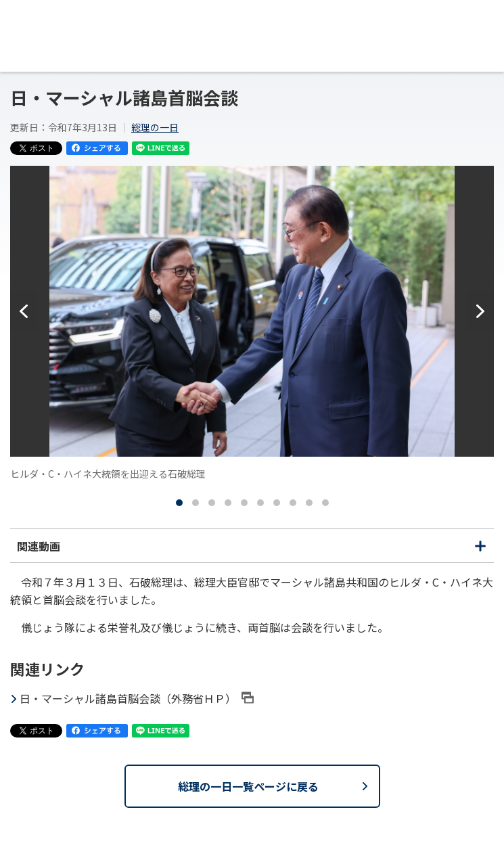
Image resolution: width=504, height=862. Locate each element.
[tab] (179, 503)
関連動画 (252, 550)
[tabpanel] (252, 323)
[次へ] (480, 311)
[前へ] (24, 311)
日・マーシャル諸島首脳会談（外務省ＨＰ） (137, 698)
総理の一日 (155, 127)
